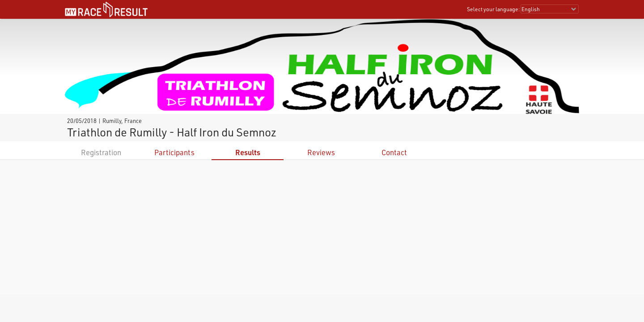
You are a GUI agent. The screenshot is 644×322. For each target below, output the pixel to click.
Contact (394, 152)
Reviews (321, 152)
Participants (174, 152)
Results (248, 152)
